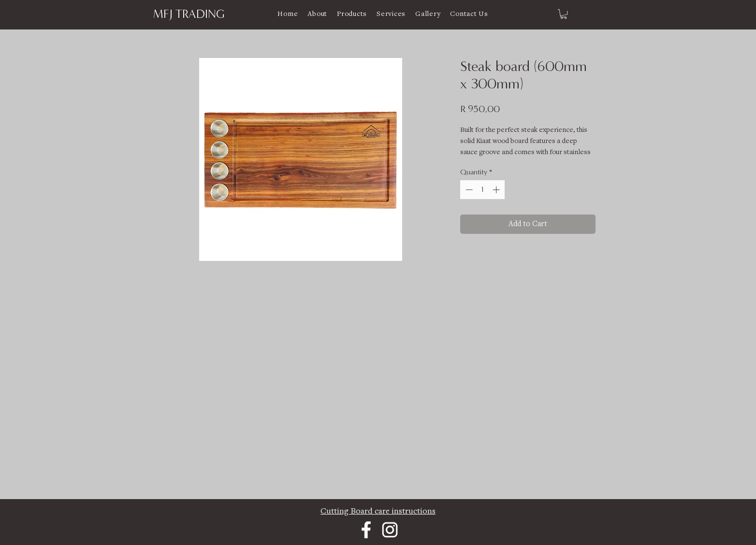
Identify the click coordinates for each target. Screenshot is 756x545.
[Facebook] (366, 530)
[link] (564, 14)
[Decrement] (468, 190)
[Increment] (497, 190)
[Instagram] (390, 530)
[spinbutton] (483, 190)
